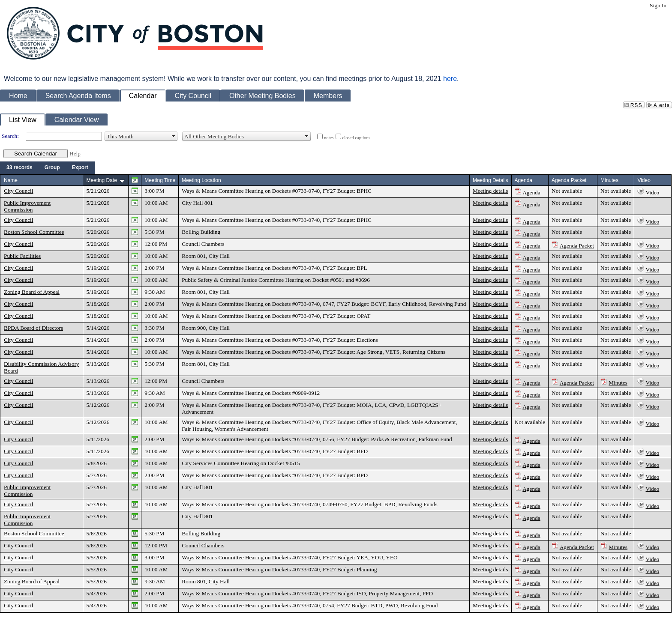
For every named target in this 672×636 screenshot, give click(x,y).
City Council (19, 191)
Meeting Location (201, 180)
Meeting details (490, 191)
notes (329, 138)
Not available (567, 191)
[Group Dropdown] (52, 168)
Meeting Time (160, 180)
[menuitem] (19, 168)
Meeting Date (101, 180)
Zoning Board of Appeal (32, 292)
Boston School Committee (34, 232)
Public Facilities (22, 256)
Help (75, 154)
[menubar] (47, 168)
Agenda (531, 193)
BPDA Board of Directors (33, 328)
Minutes (618, 383)
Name (11, 180)
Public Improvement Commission (27, 206)
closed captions (356, 138)
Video (653, 193)
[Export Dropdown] (80, 168)
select (174, 136)
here (450, 79)
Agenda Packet (577, 246)
